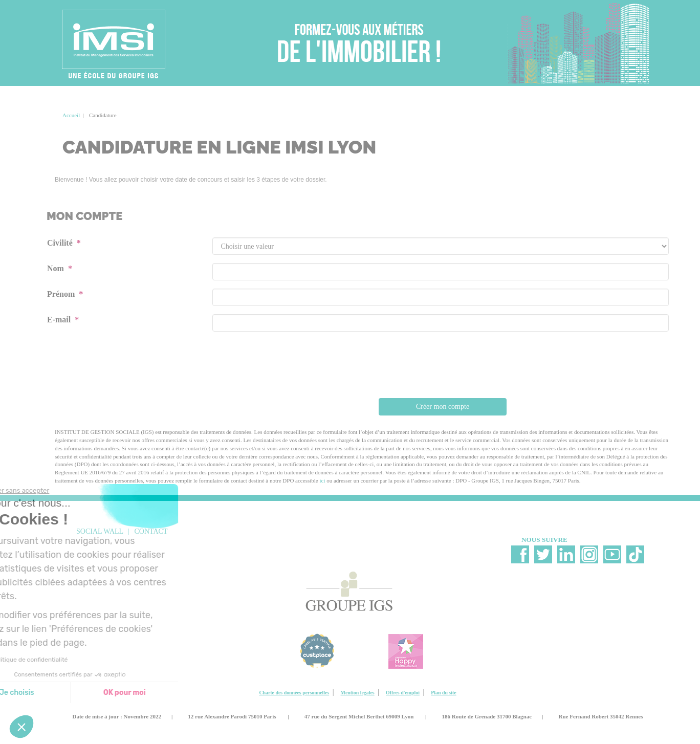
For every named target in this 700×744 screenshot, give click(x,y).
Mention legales (358, 693)
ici (322, 480)
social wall (100, 531)
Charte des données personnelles (294, 693)
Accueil (71, 115)
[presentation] (443, 368)
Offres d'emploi (403, 693)
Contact (151, 531)
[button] (21, 727)
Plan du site (443, 693)
